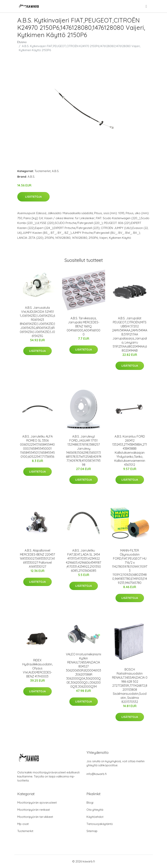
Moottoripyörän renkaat (34, 810)
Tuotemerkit (43, 171)
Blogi (90, 803)
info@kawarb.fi (97, 774)
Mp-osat (23, 824)
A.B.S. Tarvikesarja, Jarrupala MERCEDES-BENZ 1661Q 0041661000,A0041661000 (83, 326)
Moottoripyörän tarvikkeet (35, 817)
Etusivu (22, 42)
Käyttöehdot (95, 817)
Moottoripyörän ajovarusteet (37, 803)
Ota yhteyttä (95, 810)
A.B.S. (56, 171)
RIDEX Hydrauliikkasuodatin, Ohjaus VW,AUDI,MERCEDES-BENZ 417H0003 (37, 668)
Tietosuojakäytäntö (100, 824)
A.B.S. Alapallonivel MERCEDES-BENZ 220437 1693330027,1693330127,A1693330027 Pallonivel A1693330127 (37, 558)
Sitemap (92, 831)
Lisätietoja (33, 197)
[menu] (146, 6)
